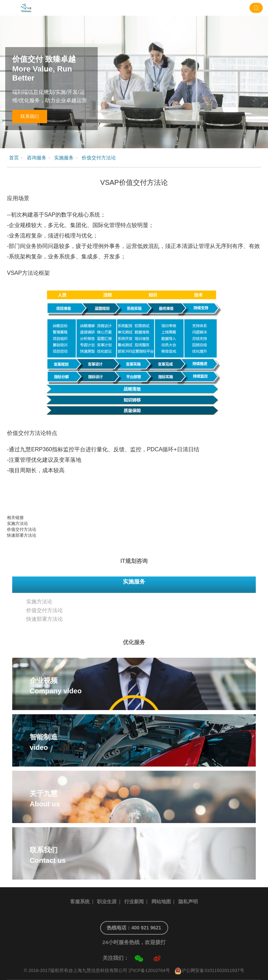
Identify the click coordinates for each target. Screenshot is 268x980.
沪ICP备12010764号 (149, 970)
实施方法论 (17, 523)
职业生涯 (107, 902)
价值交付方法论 (99, 158)
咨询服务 (37, 158)
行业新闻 (134, 902)
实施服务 (64, 158)
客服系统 (80, 902)
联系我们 (30, 116)
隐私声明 (188, 902)
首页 (14, 158)
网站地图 (161, 902)
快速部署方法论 (22, 535)
